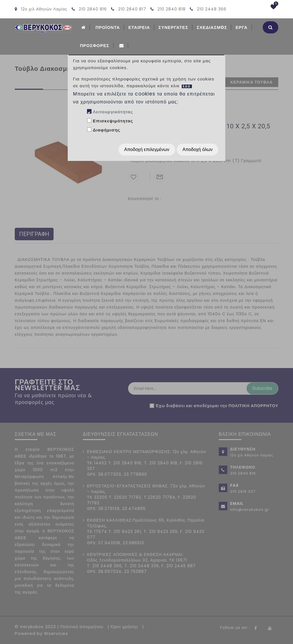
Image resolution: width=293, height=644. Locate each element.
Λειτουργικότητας (113, 112)
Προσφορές (95, 45)
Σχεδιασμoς (212, 27)
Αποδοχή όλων (198, 149)
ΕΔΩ (187, 86)
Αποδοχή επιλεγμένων (147, 149)
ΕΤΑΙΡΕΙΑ (139, 27)
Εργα (241, 27)
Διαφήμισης (106, 130)
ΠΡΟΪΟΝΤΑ (108, 27)
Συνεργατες (173, 27)
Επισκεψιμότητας (113, 121)
